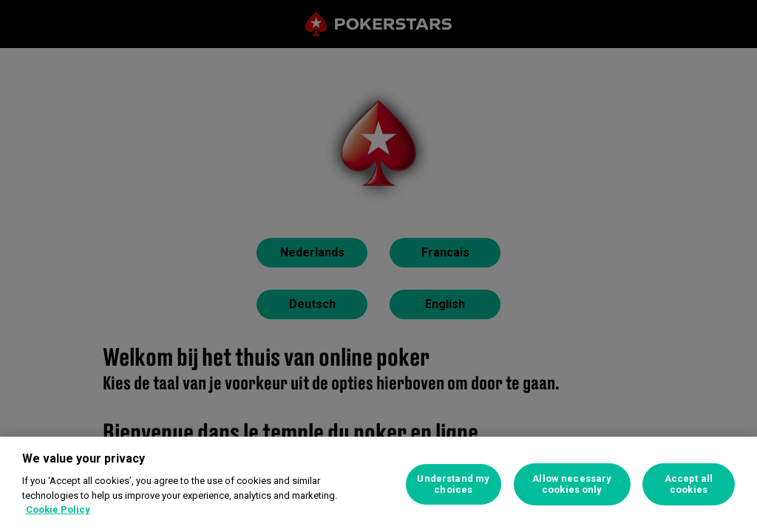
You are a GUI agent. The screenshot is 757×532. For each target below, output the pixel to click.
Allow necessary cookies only (572, 484)
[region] (378, 484)
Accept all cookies (689, 484)
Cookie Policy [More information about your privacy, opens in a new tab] (58, 509)
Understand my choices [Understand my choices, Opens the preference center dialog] (453, 484)
